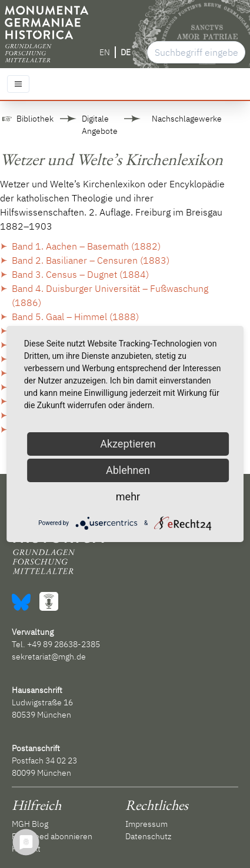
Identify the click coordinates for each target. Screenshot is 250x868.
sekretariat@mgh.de (49, 657)
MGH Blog (30, 824)
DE (126, 52)
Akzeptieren (128, 444)
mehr (128, 497)
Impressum (146, 824)
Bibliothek (35, 119)
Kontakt (26, 849)
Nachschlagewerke (187, 119)
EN (105, 52)
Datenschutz (148, 836)
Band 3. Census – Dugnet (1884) (80, 274)
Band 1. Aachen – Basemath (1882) (86, 246)
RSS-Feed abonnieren (52, 836)
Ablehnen (128, 470)
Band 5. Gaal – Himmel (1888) (75, 317)
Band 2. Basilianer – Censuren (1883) (91, 260)
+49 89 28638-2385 (64, 644)
